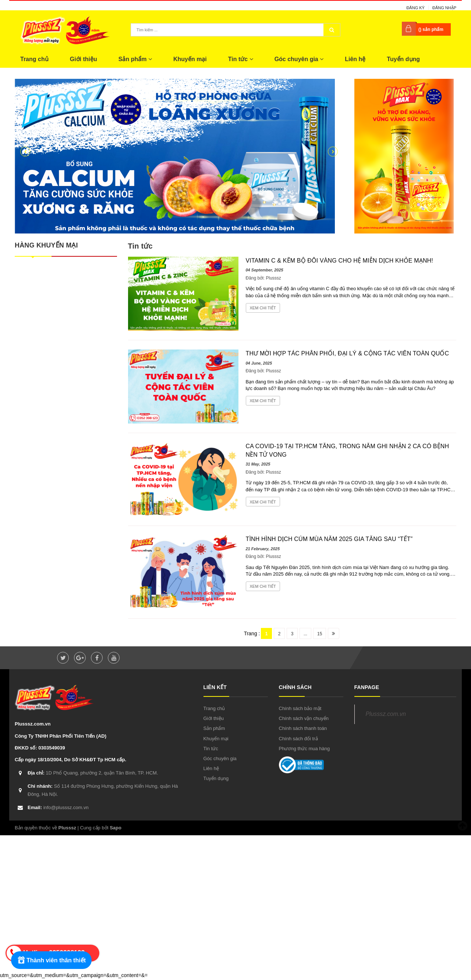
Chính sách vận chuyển (304, 718)
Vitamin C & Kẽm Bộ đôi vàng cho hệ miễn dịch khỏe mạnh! (339, 261)
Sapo (116, 828)
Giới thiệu (84, 59)
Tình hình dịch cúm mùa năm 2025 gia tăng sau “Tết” (329, 539)
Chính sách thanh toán (303, 728)
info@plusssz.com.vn (58, 807)
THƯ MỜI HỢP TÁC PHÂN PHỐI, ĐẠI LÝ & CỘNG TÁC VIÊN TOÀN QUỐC (348, 353)
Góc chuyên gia (299, 59)
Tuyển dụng (403, 59)
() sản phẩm (431, 29)
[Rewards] (51, 960)
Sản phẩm (135, 59)
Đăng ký (415, 8)
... (305, 634)
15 (320, 634)
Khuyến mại (190, 59)
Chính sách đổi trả (298, 739)
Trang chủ (34, 59)
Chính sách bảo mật (300, 708)
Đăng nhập (444, 8)
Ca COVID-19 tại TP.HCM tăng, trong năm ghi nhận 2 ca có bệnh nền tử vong (348, 450)
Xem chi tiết (263, 308)
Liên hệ (355, 59)
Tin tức (241, 59)
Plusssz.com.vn (386, 714)
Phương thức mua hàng (304, 749)
